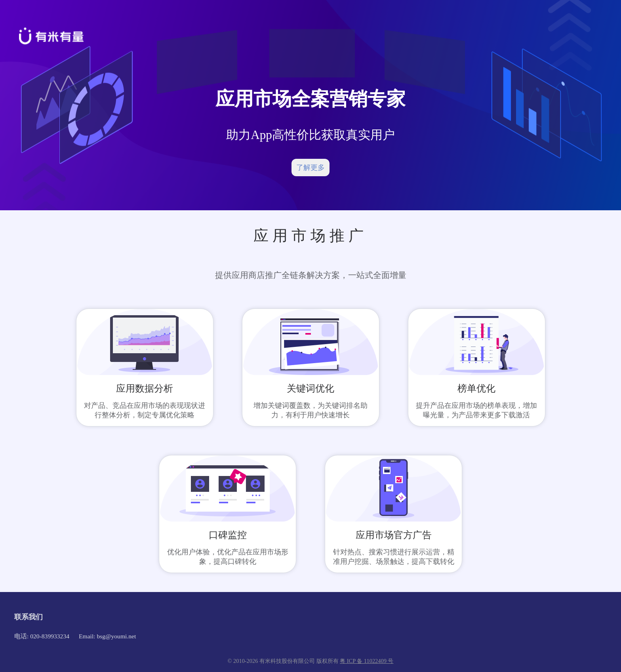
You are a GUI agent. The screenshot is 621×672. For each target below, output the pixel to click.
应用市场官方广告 (394, 535)
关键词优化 (310, 388)
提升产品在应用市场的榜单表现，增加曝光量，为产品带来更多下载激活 (476, 410)
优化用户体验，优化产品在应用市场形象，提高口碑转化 (228, 557)
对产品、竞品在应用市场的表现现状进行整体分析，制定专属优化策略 (145, 410)
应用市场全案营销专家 (310, 99)
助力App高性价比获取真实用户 (310, 135)
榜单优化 (476, 388)
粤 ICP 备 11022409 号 (367, 661)
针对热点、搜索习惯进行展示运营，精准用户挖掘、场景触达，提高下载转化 (394, 557)
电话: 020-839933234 (42, 636)
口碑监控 (228, 535)
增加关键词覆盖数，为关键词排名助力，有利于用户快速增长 (310, 410)
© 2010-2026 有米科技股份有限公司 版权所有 (284, 661)
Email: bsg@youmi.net (107, 636)
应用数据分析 (145, 388)
